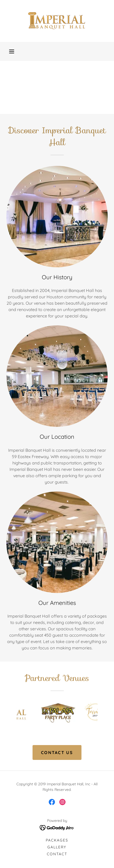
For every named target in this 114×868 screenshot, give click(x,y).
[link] (57, 21)
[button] (12, 51)
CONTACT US (57, 752)
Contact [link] (57, 854)
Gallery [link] (57, 847)
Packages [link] (57, 840)
